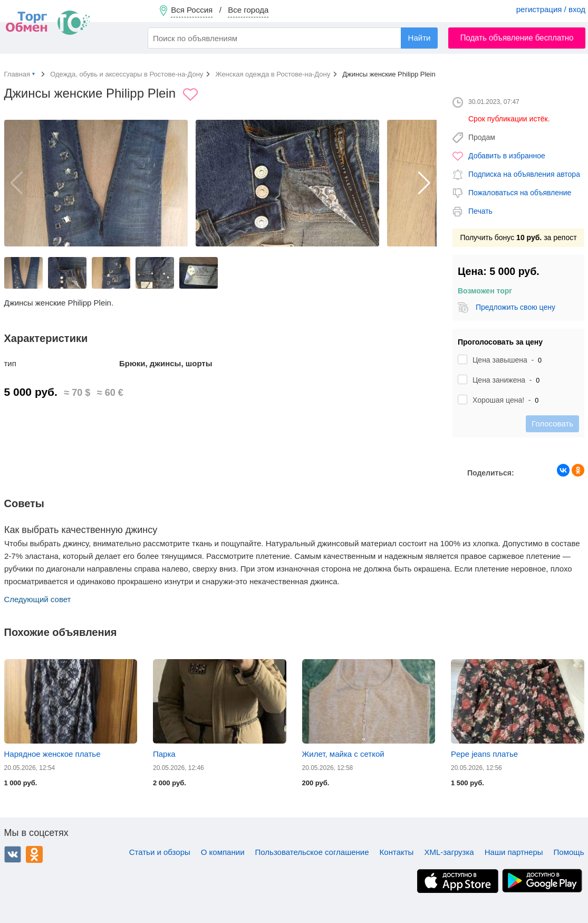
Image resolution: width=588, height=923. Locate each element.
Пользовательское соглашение (312, 852)
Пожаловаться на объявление (520, 193)
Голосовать (552, 424)
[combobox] (293, 38)
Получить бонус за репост (518, 237)
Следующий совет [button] (38, 599)
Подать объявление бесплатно (517, 38)
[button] (424, 183)
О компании (223, 852)
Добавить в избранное (507, 156)
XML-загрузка (449, 852)
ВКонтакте (13, 854)
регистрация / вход (551, 9)
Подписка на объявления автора (524, 174)
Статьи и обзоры (160, 852)
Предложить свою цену (515, 307)
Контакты (397, 852)
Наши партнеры (514, 852)
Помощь (569, 852)
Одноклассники (34, 854)
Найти (420, 38)
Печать (480, 211)
